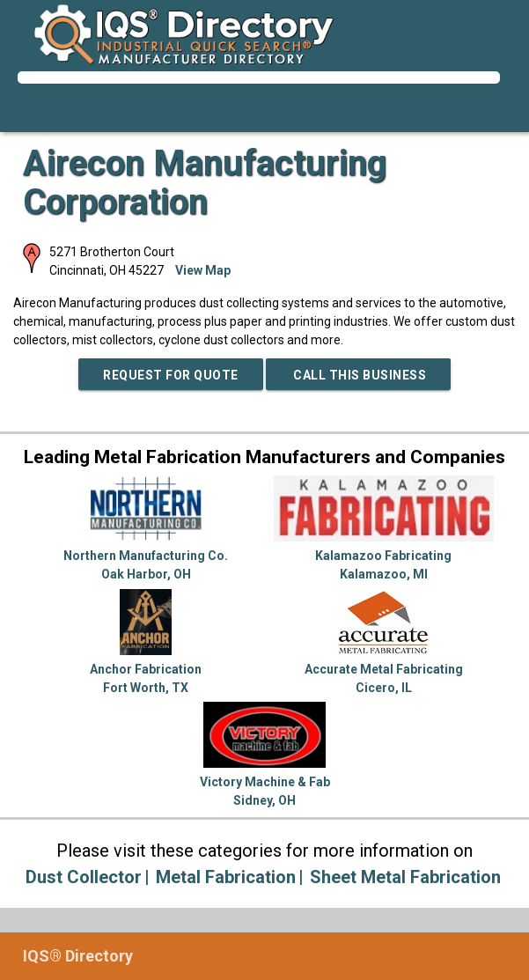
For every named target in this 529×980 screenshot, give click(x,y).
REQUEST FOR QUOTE (171, 375)
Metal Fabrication (226, 877)
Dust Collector (84, 877)
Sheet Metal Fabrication (405, 877)
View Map (203, 270)
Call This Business (359, 375)
